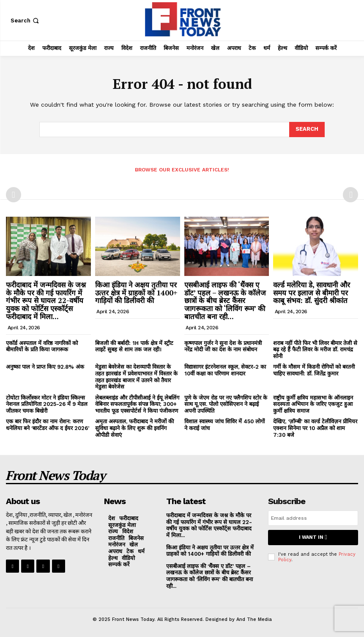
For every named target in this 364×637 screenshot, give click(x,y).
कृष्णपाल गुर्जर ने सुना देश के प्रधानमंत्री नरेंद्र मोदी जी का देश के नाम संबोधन (223, 346)
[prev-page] (14, 195)
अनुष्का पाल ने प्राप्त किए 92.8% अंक (45, 367)
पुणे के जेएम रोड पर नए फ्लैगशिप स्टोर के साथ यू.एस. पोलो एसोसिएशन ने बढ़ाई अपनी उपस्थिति (226, 404)
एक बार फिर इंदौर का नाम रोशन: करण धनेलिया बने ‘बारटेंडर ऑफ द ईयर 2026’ (48, 425)
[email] (313, 518)
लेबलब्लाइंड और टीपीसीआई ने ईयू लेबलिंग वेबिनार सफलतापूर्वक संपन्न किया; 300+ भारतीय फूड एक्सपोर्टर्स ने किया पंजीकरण (137, 404)
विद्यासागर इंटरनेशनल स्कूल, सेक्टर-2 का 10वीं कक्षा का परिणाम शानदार (225, 370)
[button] (26, 21)
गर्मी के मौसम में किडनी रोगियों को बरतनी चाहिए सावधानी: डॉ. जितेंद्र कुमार (314, 370)
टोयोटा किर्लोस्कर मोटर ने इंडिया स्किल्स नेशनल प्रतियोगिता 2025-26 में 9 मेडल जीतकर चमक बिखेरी (47, 404)
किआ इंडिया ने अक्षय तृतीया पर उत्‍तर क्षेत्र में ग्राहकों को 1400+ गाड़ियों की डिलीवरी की (136, 292)
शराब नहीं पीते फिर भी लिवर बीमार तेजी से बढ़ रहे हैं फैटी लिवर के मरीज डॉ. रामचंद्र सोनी (315, 349)
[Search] (307, 130)
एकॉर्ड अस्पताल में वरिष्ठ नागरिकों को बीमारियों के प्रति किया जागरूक (42, 346)
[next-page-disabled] (350, 195)
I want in (313, 537)
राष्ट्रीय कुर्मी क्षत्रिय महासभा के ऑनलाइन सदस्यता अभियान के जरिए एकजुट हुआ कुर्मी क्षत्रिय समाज (313, 404)
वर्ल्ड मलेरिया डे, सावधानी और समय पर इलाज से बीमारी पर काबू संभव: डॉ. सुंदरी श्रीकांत (312, 292)
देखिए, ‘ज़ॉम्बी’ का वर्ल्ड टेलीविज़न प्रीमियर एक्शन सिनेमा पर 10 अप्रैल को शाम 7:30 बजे (315, 428)
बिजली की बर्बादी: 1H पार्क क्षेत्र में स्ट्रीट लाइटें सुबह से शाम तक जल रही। (134, 346)
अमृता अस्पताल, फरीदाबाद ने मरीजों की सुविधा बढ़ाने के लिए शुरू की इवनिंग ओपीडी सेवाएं (134, 428)
